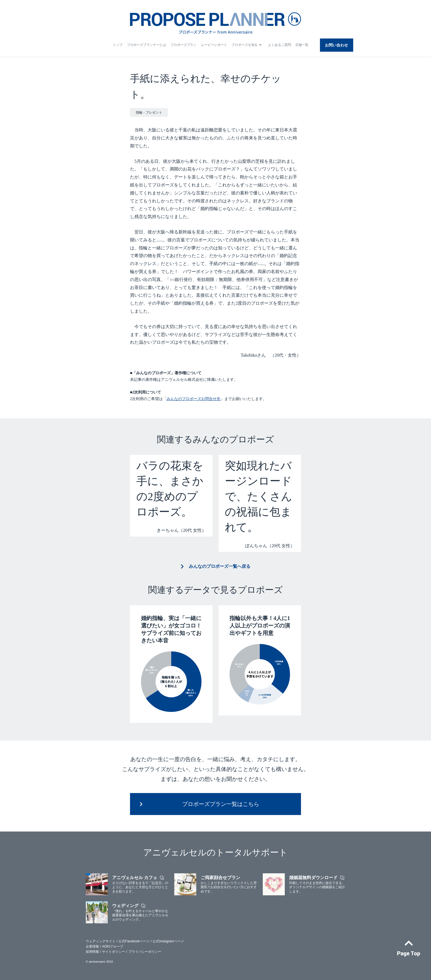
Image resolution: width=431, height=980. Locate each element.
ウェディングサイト (101, 941)
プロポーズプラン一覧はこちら (221, 804)
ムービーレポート (214, 45)
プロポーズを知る (244, 45)
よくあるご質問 (279, 45)
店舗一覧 (302, 45)
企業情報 (92, 946)
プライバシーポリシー (145, 952)
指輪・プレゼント (149, 112)
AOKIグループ (113, 946)
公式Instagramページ (168, 941)
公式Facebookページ (134, 941)
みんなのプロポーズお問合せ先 (194, 399)
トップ (118, 45)
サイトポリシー (114, 952)
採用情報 (92, 952)
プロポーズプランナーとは (147, 45)
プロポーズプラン (183, 45)
